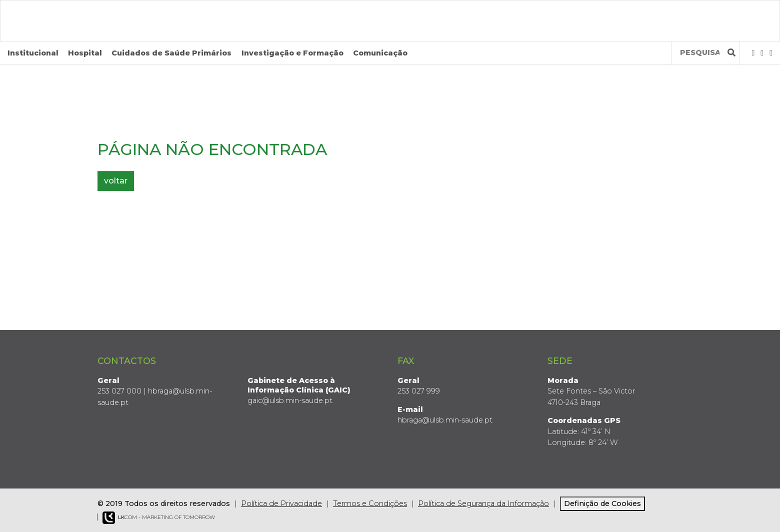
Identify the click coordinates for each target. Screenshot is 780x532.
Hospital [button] (85, 53)
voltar (116, 181)
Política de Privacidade (281, 503)
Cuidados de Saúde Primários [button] (171, 53)
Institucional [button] (33, 53)
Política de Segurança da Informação (483, 503)
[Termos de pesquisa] (700, 53)
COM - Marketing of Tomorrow (159, 518)
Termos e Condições (370, 503)
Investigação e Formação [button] (292, 53)
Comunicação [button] (380, 53)
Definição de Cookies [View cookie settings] (602, 503)
